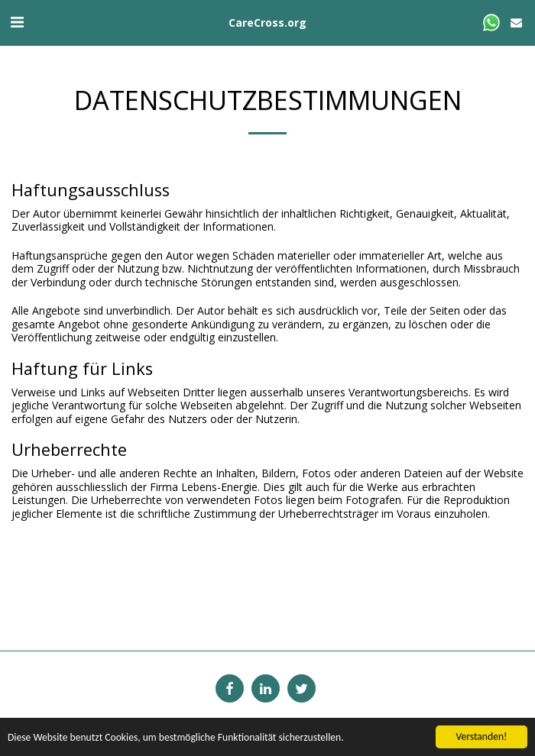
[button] (17, 22)
